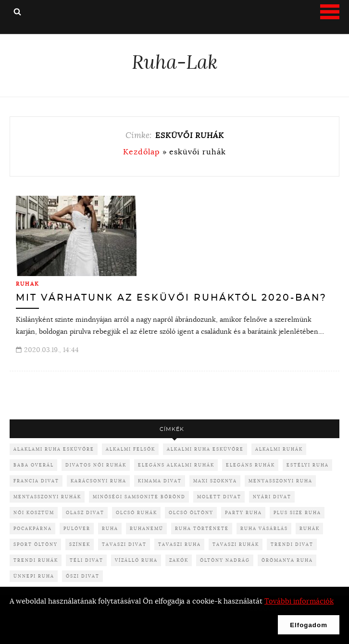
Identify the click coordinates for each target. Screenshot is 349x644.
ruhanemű (147, 528)
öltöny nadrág (225, 560)
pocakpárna (33, 528)
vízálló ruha (136, 560)
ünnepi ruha (34, 576)
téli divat (87, 560)
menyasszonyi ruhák (47, 497)
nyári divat (272, 497)
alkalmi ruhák (279, 449)
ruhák (310, 528)
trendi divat (292, 544)
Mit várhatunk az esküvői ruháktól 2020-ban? (171, 298)
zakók (179, 560)
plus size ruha (297, 512)
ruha (110, 528)
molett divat (219, 497)
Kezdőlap (142, 152)
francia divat (36, 481)
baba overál (34, 465)
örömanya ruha (287, 560)
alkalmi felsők (131, 449)
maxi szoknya (215, 481)
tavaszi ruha (180, 544)
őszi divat (83, 576)
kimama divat (160, 481)
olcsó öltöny (191, 512)
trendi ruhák (36, 560)
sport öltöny (36, 544)
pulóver (77, 528)
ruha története (202, 528)
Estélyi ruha (308, 465)
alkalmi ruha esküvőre (205, 449)
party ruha (243, 512)
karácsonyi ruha (99, 481)
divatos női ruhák (96, 465)
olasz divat (85, 512)
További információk (299, 601)
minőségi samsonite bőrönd (139, 497)
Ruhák (28, 284)
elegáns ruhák (250, 465)
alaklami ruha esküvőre (54, 449)
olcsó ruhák (137, 512)
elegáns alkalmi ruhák (176, 465)
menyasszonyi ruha (280, 481)
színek (80, 544)
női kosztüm (34, 512)
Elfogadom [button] (309, 625)
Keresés (17, 12)
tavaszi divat (124, 544)
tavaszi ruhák (236, 544)
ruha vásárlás (264, 528)
